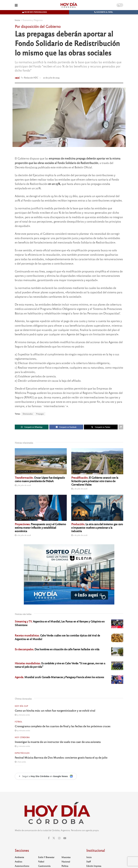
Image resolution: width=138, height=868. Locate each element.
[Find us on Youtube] (65, 838)
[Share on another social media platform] (121, 427)
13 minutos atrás (22, 715)
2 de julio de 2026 (23, 535)
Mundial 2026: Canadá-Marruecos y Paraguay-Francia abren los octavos (59, 677)
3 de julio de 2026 (23, 485)
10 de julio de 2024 (51, 78)
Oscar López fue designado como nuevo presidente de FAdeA (40, 479)
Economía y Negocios (33, 20)
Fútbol (19, 722)
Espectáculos (22, 753)
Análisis (18, 862)
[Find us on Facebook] (49, 838)
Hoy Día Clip (21, 706)
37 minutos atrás (22, 746)
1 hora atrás (20, 762)
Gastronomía (44, 866)
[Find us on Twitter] (54, 838)
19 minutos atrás (22, 730)
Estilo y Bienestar (46, 857)
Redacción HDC (31, 78)
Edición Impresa (94, 866)
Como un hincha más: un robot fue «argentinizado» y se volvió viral (55, 710)
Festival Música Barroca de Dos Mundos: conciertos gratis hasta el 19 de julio (61, 757)
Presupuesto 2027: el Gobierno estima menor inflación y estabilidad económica (40, 527)
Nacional (66, 862)
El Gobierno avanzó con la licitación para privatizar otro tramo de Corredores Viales (95, 481)
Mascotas (66, 857)
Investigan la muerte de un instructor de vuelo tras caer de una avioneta (58, 742)
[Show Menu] (16, 5)
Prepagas (40, 414)
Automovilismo (22, 866)
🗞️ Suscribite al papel (103, 12)
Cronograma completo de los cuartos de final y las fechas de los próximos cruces (63, 726)
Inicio (17, 20)
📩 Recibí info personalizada (34, 12)
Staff (89, 862)
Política (65, 866)
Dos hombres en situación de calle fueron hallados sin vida (57, 649)
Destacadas (28, 414)
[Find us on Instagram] (59, 838)
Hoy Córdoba (22, 737)
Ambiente (19, 857)
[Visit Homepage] (69, 5)
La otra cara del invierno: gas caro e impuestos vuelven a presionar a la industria (97, 527)
